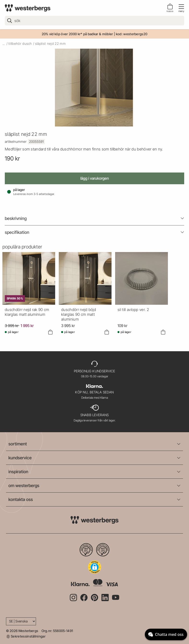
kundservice (20, 458)
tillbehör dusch (20, 43)
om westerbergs (24, 486)
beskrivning (16, 218)
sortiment (18, 444)
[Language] (21, 621)
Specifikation (17, 232)
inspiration (18, 472)
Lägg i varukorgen (95, 178)
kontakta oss (21, 499)
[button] (95, 567)
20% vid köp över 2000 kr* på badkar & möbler (77, 34)
